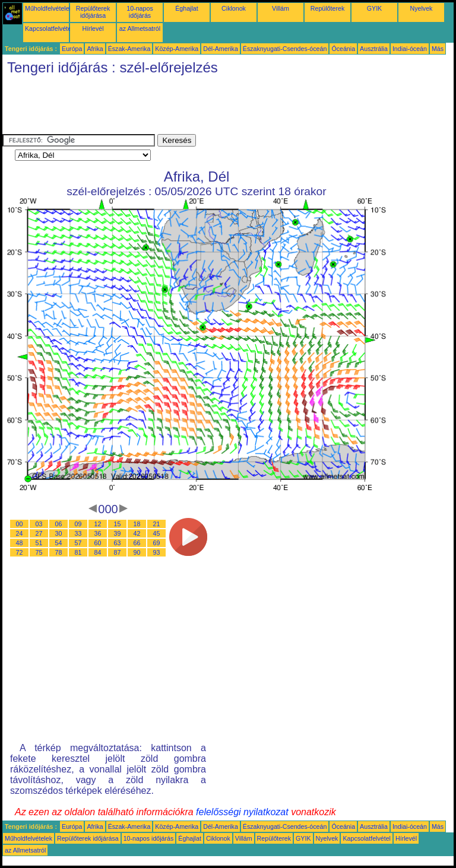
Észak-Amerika (129, 49)
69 (157, 543)
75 (39, 552)
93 (157, 552)
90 (137, 552)
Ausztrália (374, 49)
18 (137, 524)
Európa (72, 49)
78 (59, 552)
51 (39, 543)
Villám (281, 8)
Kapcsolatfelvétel (49, 28)
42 (137, 533)
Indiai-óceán (410, 49)
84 (98, 552)
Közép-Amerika (177, 49)
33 (78, 533)
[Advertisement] (218, 107)
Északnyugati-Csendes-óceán (285, 49)
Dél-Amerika (221, 49)
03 (39, 524)
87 (118, 552)
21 (157, 524)
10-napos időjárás (140, 12)
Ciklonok (234, 8)
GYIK (374, 8)
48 (20, 543)
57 (78, 543)
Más (438, 49)
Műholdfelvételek (49, 8)
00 (20, 524)
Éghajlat (187, 8)
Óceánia (343, 49)
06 (59, 524)
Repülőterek (327, 8)
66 (137, 543)
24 (20, 533)
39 (118, 533)
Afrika (95, 49)
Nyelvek (422, 8)
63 (118, 543)
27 (39, 533)
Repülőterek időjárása (93, 12)
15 (118, 524)
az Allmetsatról (140, 28)
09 (78, 524)
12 (98, 524)
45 (157, 533)
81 (78, 552)
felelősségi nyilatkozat (242, 812)
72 (20, 552)
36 (98, 533)
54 (59, 543)
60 (98, 543)
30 (59, 533)
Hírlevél (93, 28)
